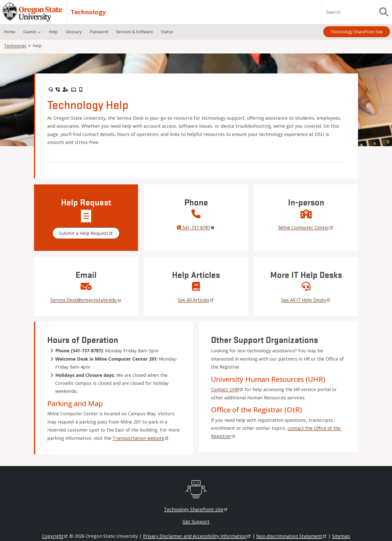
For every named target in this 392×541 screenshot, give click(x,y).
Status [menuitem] (167, 32)
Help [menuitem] (53, 32)
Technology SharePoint (196, 509)
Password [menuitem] (99, 32)
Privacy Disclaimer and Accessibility (197, 536)
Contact (227, 389)
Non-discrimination (292, 536)
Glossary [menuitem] (74, 32)
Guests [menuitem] (30, 32)
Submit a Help (86, 233)
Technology (88, 12)
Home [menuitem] (10, 32)
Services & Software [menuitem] (134, 32)
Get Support (196, 522)
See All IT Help (306, 300)
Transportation (141, 438)
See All (196, 300)
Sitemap (341, 536)
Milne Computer (306, 227)
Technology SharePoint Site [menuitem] (357, 32)
